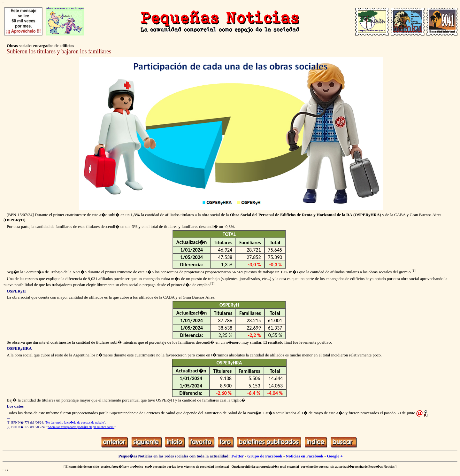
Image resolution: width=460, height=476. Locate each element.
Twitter (237, 456)
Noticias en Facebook (305, 456)
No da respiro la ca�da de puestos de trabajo (75, 422)
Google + (335, 456)
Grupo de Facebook (265, 456)
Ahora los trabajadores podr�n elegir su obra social (81, 427)
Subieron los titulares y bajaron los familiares (59, 51)
